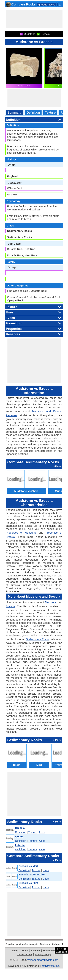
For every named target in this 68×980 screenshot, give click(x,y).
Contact (36, 951)
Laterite (20, 845)
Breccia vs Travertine (32, 874)
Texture (50, 113)
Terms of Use (25, 955)
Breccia (10, 606)
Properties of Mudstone (21, 533)
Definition (33, 113)
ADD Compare (61, 950)
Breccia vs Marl (28, 866)
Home (15, 951)
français (34, 944)
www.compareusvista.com (43, 960)
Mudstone (24, 85)
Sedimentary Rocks (38, 639)
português (22, 944)
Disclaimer (49, 951)
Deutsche (45, 944)
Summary (14, 113)
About (25, 951)
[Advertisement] (34, 19)
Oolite (19, 837)
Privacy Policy (43, 955)
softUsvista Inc (50, 966)
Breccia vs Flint (28, 883)
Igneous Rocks (46, 4)
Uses (42, 832)
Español (10, 944)
